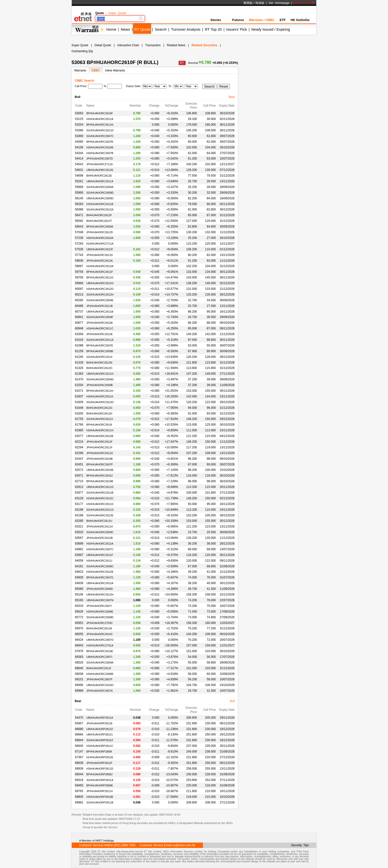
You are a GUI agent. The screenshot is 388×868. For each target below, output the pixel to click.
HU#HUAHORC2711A (100, 244)
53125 (79, 119)
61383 (79, 374)
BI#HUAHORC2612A (99, 628)
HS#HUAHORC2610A (100, 238)
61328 (79, 363)
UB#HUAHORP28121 (100, 734)
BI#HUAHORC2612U (99, 521)
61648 (79, 408)
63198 (79, 515)
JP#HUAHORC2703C (100, 623)
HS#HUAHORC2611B (100, 204)
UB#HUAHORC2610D (100, 685)
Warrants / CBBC (262, 20)
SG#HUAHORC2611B (100, 493)
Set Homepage (279, 3)
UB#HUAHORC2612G (100, 283)
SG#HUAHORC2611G (100, 510)
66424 (79, 640)
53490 (79, 136)
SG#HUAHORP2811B (100, 802)
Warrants (80, 70)
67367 (79, 757)
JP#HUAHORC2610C (100, 634)
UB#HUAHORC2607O (100, 640)
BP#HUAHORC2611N (100, 125)
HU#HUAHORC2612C (100, 498)
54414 (79, 159)
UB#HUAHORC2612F (100, 249)
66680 (79, 729)
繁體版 (248, 3)
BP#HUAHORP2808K (100, 785)
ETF (283, 20)
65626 (79, 612)
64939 (79, 583)
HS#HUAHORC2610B (100, 147)
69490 (79, 685)
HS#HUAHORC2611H (100, 430)
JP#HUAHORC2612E (99, 334)
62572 (79, 470)
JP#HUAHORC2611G (100, 453)
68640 (79, 668)
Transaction (153, 45)
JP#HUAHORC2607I (99, 606)
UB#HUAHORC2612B (100, 436)
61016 (79, 340)
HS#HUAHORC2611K (100, 396)
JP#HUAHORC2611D (100, 255)
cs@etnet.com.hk (184, 845)
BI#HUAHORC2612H (99, 413)
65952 (79, 623)
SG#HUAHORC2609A (100, 187)
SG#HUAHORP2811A (100, 780)
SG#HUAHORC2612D (100, 402)
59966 (79, 283)
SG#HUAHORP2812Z (100, 740)
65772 (79, 617)
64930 (79, 577)
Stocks (219, 20)
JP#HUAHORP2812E (99, 723)
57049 (79, 232)
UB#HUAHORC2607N (100, 600)
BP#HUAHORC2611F (100, 272)
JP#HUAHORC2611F (99, 447)
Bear (232, 97)
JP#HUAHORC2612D (100, 232)
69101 (79, 679)
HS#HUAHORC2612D (100, 289)
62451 (79, 464)
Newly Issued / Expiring (271, 29)
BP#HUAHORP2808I (99, 752)
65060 (79, 589)
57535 (79, 249)
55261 (79, 181)
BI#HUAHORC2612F (99, 215)
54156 (79, 147)
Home (111, 29)
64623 (79, 572)
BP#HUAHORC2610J (99, 476)
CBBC (96, 70)
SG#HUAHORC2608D (100, 617)
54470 (79, 718)
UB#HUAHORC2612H (100, 594)
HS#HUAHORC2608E (100, 612)
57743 (79, 255)
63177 (79, 504)
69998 (79, 691)
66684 (79, 734)
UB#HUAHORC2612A (100, 583)
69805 (79, 797)
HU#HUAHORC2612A (100, 266)
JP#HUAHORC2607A (99, 691)
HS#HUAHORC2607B (100, 153)
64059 (79, 561)
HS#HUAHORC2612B (100, 572)
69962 (79, 802)
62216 (79, 442)
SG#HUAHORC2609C (100, 532)
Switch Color (304, 3)
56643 (79, 227)
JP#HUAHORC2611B (99, 306)
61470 (79, 379)
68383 (79, 657)
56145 (79, 198)
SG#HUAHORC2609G (100, 379)
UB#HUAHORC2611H (100, 374)
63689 (79, 544)
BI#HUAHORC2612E (99, 176)
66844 (79, 740)
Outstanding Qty (82, 51)
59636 (79, 261)
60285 (79, 300)
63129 (79, 498)
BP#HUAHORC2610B (100, 481)
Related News (176, 45)
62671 (79, 476)
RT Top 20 (213, 29)
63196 (79, 510)
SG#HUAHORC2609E (100, 300)
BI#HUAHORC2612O (99, 368)
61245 (79, 357)
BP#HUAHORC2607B (100, 142)
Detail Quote (103, 45)
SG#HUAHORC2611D (100, 130)
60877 (79, 323)
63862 (79, 549)
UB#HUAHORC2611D (100, 487)
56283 (79, 204)
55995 (79, 193)
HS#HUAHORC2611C (100, 328)
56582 (79, 221)
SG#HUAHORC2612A (100, 209)
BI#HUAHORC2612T (99, 221)
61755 (79, 419)
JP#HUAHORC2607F (99, 679)
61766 (79, 425)
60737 (79, 312)
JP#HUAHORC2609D (100, 589)
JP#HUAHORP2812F (99, 763)
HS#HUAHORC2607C (100, 549)
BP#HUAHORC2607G (100, 577)
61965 (79, 430)
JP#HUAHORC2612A (99, 261)
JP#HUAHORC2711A (99, 164)
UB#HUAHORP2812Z (100, 729)
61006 (79, 334)
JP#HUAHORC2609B (99, 385)
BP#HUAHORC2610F (100, 113)
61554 (79, 385)
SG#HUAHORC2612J (100, 419)
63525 (79, 532)
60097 (79, 289)
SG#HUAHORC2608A (100, 662)
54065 (79, 142)
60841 (79, 317)
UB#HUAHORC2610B (100, 470)
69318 (79, 780)
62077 (79, 436)
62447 (79, 459)
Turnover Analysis (186, 29)
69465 (79, 785)
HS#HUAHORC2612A (100, 544)
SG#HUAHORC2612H (100, 295)
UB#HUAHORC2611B (100, 312)
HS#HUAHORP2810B (100, 797)
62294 (79, 447)
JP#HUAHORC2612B (99, 538)
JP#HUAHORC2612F (99, 442)
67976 (79, 651)
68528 (79, 662)
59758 (79, 277)
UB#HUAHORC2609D (100, 198)
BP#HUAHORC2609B (100, 351)
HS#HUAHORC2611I (99, 561)
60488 (79, 306)
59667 (79, 266)
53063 (79, 113)
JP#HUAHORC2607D (100, 159)
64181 (79, 566)
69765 (79, 791)
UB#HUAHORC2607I (99, 657)
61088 (79, 345)
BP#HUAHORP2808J (99, 774)
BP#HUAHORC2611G (100, 277)
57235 (79, 238)
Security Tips (300, 845)
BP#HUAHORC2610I (99, 425)
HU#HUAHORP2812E (100, 757)
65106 (79, 594)
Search (161, 29)
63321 (79, 526)
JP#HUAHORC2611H (100, 526)
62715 (79, 481)
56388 (79, 209)
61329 (79, 368)
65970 (79, 628)
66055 (79, 634)
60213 (79, 295)
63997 (79, 555)
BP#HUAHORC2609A (100, 227)
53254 (79, 125)
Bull (232, 701)
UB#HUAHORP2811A (100, 718)
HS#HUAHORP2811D (100, 769)
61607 (79, 396)
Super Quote (117, 13)
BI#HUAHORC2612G (99, 408)
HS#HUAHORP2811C (100, 746)
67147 (79, 752)
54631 (79, 170)
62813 (79, 487)
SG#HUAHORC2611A (100, 340)
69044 (79, 774)
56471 (79, 215)
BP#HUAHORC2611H (100, 391)
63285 (79, 521)
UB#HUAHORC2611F (100, 555)
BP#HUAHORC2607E (100, 345)
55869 (79, 187)
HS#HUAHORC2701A (100, 645)
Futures (238, 20)
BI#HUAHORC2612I (99, 668)
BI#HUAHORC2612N (99, 363)
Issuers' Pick (237, 29)
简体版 (260, 3)
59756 (79, 272)
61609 (79, 402)
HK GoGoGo (300, 20)
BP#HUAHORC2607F (100, 464)
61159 (79, 351)
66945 (79, 746)
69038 (79, 674)
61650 (79, 413)
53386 (79, 130)
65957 (79, 723)
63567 (79, 538)
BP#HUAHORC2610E (100, 651)
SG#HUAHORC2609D (100, 193)
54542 (79, 164)
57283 (79, 244)
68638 (79, 763)
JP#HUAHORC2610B (99, 459)
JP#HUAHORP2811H (99, 791)
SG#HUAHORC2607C (100, 136)
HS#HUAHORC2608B (100, 674)
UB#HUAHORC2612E (100, 170)
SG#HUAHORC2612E (100, 515)
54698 (79, 176)
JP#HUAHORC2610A (99, 323)
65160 (79, 600)
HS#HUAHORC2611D (100, 504)
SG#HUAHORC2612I (99, 357)
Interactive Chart (128, 45)
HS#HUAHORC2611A (100, 119)
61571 (79, 391)
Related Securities (204, 45)
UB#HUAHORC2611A (100, 181)
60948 (79, 328)
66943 (79, 645)
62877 (79, 493)
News (125, 29)
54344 (79, 153)
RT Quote (142, 29)
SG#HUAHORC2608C (100, 566)
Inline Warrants (115, 70)
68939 (79, 769)
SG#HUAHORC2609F (100, 317)
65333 (79, 606)
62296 (79, 453)
